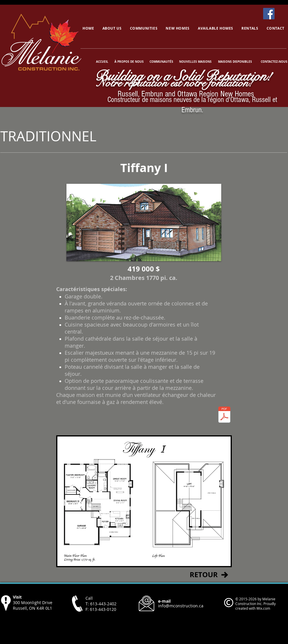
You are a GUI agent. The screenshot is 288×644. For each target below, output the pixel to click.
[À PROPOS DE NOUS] (129, 62)
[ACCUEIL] (102, 62)
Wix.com (263, 608)
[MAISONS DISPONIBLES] (235, 62)
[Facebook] (269, 14)
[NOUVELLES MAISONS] (195, 62)
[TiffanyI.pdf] (224, 416)
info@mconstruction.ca (181, 606)
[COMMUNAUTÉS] (161, 62)
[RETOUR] (204, 575)
